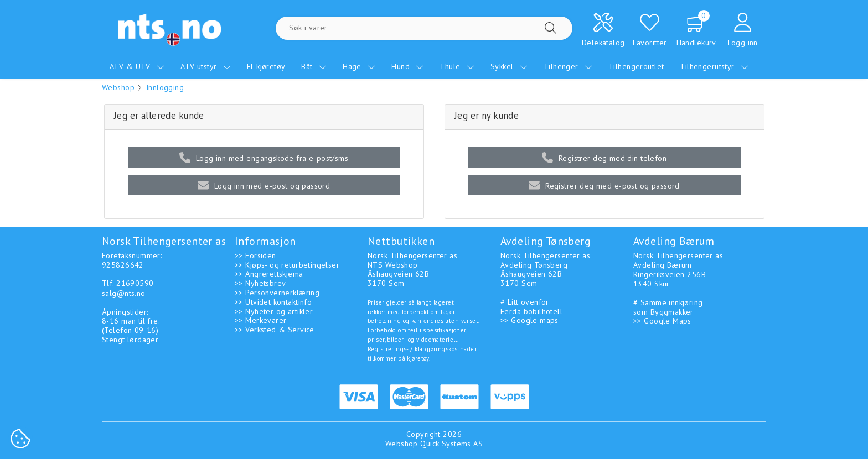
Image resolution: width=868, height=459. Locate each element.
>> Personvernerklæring (277, 293)
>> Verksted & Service (275, 330)
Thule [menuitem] (457, 66)
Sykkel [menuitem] (509, 66)
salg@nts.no (124, 293)
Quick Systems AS (451, 444)
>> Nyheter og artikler (274, 311)
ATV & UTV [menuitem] (137, 66)
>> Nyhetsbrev (260, 283)
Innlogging (165, 87)
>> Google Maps (662, 321)
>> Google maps (529, 320)
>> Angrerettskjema (269, 274)
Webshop (118, 87)
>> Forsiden (255, 255)
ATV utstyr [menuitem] (206, 66)
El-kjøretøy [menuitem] (266, 66)
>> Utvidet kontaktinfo (273, 302)
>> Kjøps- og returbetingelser (287, 265)
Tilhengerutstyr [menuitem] (714, 66)
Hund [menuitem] (407, 66)
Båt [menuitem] (314, 66)
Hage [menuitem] (359, 66)
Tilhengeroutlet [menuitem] (636, 66)
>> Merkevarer (260, 320)
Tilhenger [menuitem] (568, 66)
